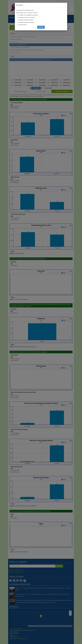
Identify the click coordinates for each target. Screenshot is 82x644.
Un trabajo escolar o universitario (27, 17)
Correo (64, 2)
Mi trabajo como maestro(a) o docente (28, 13)
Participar (41, 27)
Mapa (71, 2)
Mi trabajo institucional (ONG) (26, 20)
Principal (57, 2)
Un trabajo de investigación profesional (28, 15)
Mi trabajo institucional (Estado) (26, 22)
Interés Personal (22, 25)
